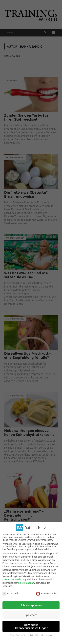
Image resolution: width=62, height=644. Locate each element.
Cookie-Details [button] (16, 635)
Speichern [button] (31, 615)
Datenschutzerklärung (14, 580)
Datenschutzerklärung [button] (33, 635)
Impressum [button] (48, 635)
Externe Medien (47, 594)
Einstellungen (26, 583)
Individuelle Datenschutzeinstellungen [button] (31, 626)
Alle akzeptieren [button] (31, 605)
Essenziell (10, 594)
